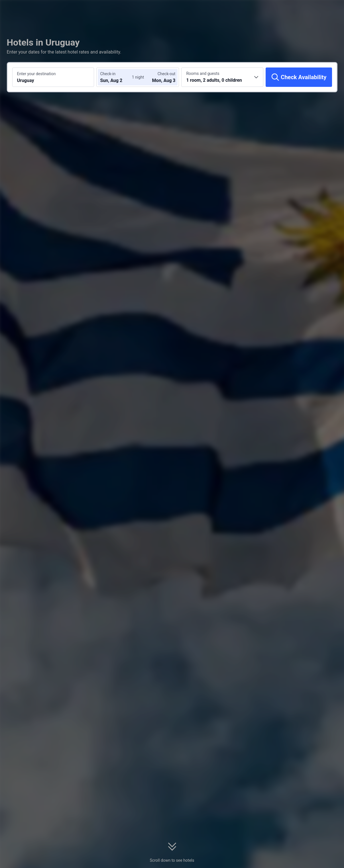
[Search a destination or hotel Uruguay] (53, 77)
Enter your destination (36, 74)
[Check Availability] (299, 77)
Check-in (108, 74)
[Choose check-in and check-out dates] (117, 77)
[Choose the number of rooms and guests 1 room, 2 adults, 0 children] (222, 77)
